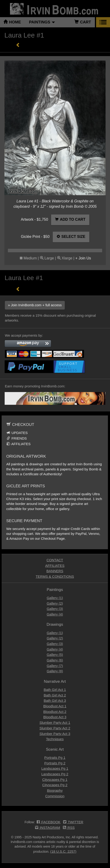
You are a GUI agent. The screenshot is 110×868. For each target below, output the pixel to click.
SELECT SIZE (71, 237)
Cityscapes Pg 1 (55, 780)
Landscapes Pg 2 (55, 774)
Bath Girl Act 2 (55, 695)
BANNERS (55, 571)
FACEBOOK (49, 822)
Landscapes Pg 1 (55, 768)
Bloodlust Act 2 (55, 712)
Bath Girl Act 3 (55, 700)
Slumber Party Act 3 (55, 734)
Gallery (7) (55, 666)
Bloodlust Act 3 (55, 717)
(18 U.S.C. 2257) (63, 851)
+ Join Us (83, 258)
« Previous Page (18, 45)
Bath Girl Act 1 (55, 690)
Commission (55, 796)
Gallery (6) (55, 660)
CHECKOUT (20, 425)
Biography (55, 790)
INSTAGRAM (48, 828)
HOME (12, 22)
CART (83, 22)
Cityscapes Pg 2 (55, 785)
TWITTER (73, 822)
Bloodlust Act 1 (55, 706)
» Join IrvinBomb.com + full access (35, 305)
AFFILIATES (18, 444)
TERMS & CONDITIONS (55, 576)
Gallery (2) (55, 603)
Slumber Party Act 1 (55, 723)
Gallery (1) (55, 598)
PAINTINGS (42, 22)
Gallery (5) (55, 655)
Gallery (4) (55, 614)
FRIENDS (17, 438)
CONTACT (55, 560)
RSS (69, 828)
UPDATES (17, 433)
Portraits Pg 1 (55, 758)
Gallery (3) (55, 609)
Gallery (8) (55, 671)
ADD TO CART (70, 219)
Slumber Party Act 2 (55, 728)
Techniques (55, 739)
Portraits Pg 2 (55, 763)
